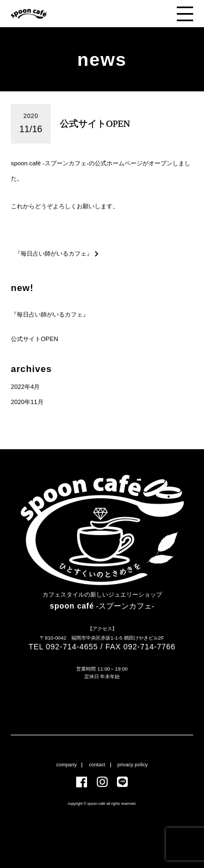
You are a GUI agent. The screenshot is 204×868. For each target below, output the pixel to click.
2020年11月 (27, 402)
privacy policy (133, 765)
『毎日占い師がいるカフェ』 (50, 314)
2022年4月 (25, 387)
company (66, 765)
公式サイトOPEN (35, 339)
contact (97, 765)
